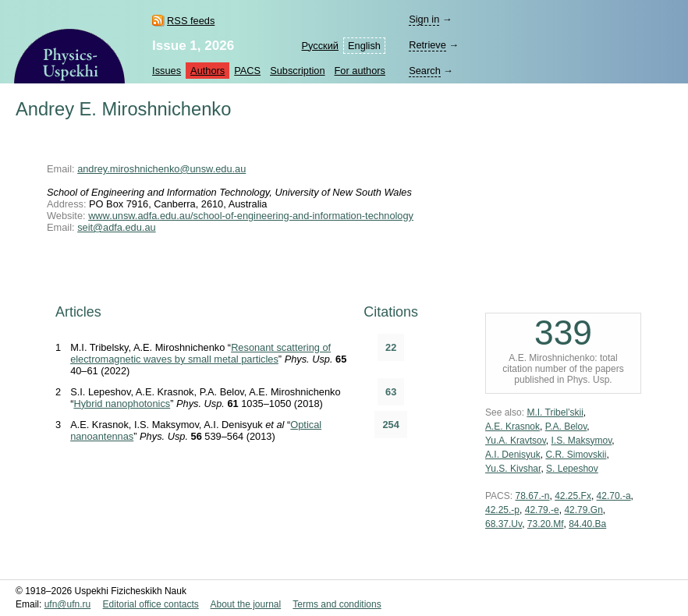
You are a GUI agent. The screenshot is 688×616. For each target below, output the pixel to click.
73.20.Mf (546, 524)
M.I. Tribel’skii (555, 412)
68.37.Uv (504, 524)
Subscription (297, 71)
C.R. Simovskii (576, 455)
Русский (320, 46)
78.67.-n (532, 496)
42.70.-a (614, 496)
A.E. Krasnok (512, 427)
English (364, 46)
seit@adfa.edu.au (117, 227)
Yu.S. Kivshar (513, 469)
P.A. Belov (566, 427)
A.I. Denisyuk (513, 455)
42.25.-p (502, 510)
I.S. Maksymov (581, 441)
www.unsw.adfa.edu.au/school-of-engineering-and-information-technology (251, 216)
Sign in (424, 19)
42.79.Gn (583, 510)
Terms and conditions (337, 604)
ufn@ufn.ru (68, 604)
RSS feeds (191, 21)
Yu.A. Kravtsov (516, 441)
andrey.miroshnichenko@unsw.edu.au (161, 169)
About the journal (245, 604)
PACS (247, 71)
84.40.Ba (587, 524)
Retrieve (427, 45)
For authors (360, 71)
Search (425, 71)
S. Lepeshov (572, 469)
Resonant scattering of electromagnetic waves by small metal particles (200, 353)
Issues (167, 71)
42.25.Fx (573, 496)
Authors (207, 71)
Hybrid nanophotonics (122, 404)
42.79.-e (542, 510)
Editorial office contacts (151, 604)
